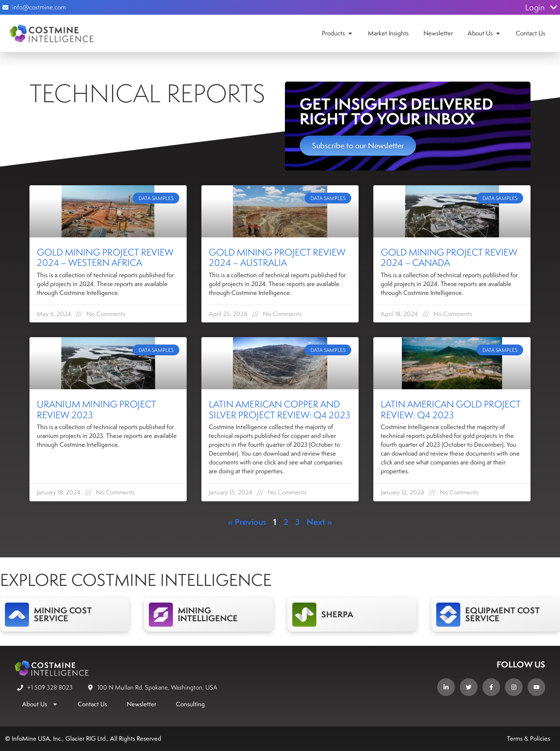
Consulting (190, 704)
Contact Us (531, 33)
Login (541, 7)
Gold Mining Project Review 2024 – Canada (449, 258)
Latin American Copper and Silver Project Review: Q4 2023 (280, 409)
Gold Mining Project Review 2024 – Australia (277, 258)
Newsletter (438, 33)
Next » (319, 522)
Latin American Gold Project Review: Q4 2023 (451, 409)
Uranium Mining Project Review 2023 (97, 409)
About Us (480, 33)
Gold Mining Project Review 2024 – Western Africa (105, 258)
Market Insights (388, 33)
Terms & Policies (529, 738)
